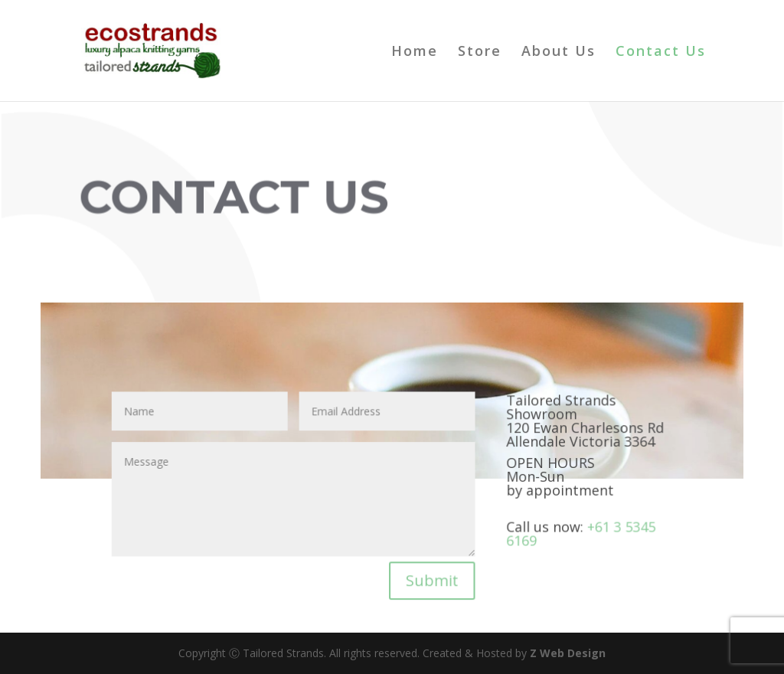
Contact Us (661, 52)
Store (480, 52)
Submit (432, 578)
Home (415, 52)
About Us (559, 52)
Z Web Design (568, 653)
